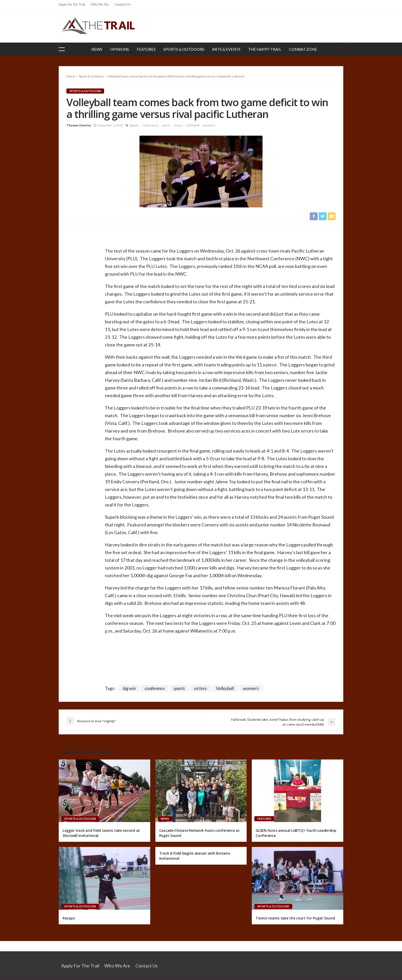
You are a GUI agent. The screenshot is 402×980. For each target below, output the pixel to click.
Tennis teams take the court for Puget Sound (295, 918)
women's (209, 125)
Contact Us (123, 4)
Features (146, 49)
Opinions (119, 49)
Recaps (69, 918)
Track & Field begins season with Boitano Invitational (195, 856)
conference (150, 125)
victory (178, 125)
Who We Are (100, 4)
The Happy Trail (265, 49)
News (97, 49)
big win (134, 125)
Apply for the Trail (72, 4)
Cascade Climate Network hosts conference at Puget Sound (199, 833)
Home (71, 76)
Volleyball (193, 125)
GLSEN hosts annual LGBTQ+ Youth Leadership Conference (296, 833)
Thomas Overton (79, 125)
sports (166, 125)
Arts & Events (226, 49)
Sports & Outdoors (184, 49)
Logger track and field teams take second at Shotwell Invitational (101, 833)
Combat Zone (303, 49)
